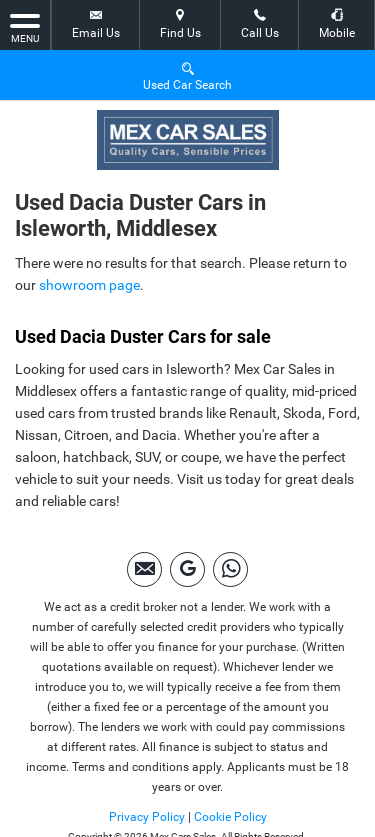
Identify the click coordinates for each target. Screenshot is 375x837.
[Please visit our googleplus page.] (187, 569)
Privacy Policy (147, 817)
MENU (25, 27)
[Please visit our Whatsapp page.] (230, 569)
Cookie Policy (230, 817)
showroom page (89, 285)
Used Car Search (187, 75)
